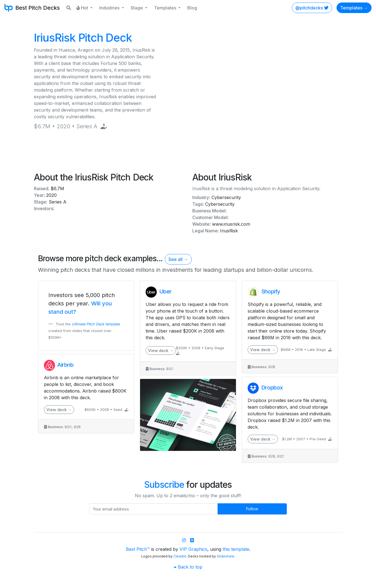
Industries (110, 8)
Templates (166, 8)
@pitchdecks (312, 8)
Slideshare (226, 556)
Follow (252, 509)
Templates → (354, 8)
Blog (192, 8)
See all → (178, 259)
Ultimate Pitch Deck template (96, 324)
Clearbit (180, 556)
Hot (83, 8)
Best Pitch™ (138, 549)
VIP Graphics (193, 549)
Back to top (188, 567)
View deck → (59, 410)
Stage (137, 8)
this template (236, 549)
